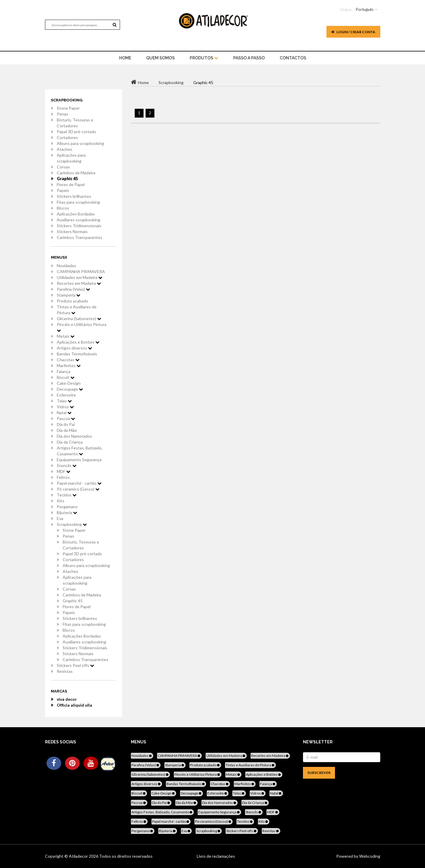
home (125, 58)
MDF (64, 471)
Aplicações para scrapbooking (71, 158)
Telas (64, 401)
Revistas (65, 671)
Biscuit (66, 377)
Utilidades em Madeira (80, 277)
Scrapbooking (72, 524)
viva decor (67, 699)
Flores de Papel (71, 184)
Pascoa (66, 418)
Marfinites (69, 366)
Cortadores (67, 137)
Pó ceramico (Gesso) (78, 489)
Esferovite (66, 395)
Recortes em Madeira (79, 283)
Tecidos (67, 495)
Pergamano (67, 507)
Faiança (64, 371)
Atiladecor (79, 856)
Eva (60, 518)
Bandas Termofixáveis (77, 354)
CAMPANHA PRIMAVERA (81, 271)
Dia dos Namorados (74, 436)
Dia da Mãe (67, 430)
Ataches (65, 149)
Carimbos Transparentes (80, 237)
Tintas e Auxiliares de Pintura (77, 310)
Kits (61, 501)
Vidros (65, 407)
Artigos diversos (74, 348)
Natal (64, 413)
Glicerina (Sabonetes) (79, 318)
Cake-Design (69, 383)
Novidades (66, 266)
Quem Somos (160, 58)
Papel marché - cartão (79, 483)
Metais (66, 336)
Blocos (63, 208)
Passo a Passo (249, 58)
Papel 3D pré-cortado (76, 132)
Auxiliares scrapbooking (79, 220)
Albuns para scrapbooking (80, 143)
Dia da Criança (70, 442)
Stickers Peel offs (75, 665)
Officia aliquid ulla (74, 705)
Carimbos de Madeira (76, 173)
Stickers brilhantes (74, 196)
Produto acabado (72, 301)
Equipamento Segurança (79, 460)
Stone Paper (68, 108)
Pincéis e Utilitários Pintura (82, 327)
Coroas (63, 167)
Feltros (63, 477)
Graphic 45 (67, 179)
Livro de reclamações (216, 856)
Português (365, 9)
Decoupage (70, 389)
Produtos (204, 58)
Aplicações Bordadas (76, 214)
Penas (62, 114)
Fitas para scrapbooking (78, 202)
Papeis (63, 190)
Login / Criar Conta (353, 32)
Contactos (293, 58)
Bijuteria (67, 512)
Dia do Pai (66, 424)
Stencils (67, 465)
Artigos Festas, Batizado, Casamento (80, 451)
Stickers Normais (72, 231)
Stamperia (69, 295)
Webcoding (369, 856)
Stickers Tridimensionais (79, 226)
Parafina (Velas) (73, 289)
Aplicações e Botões (78, 342)
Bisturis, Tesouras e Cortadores (75, 123)
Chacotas (68, 360)
